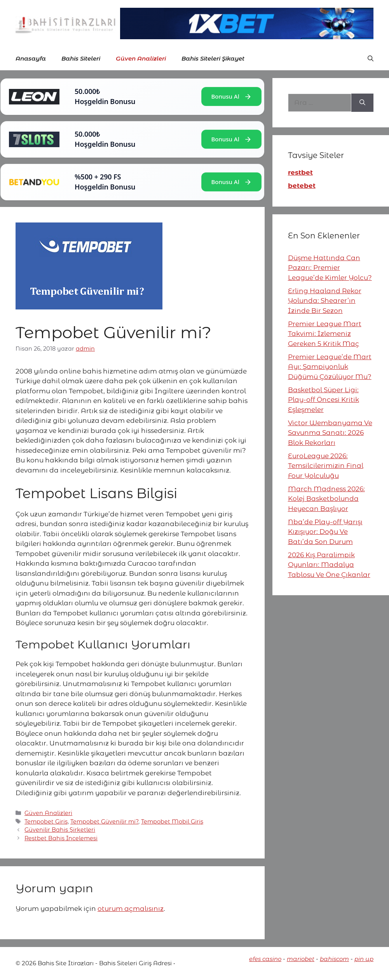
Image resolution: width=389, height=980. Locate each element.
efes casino (265, 959)
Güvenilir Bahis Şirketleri (60, 830)
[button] (371, 59)
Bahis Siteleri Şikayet (213, 58)
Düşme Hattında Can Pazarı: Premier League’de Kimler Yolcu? (330, 268)
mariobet (301, 959)
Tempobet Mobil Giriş (172, 822)
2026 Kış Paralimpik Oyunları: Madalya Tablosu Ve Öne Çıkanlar (329, 565)
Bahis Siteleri (81, 58)
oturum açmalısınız (131, 909)
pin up (364, 959)
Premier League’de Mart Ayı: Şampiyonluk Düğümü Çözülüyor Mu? (330, 367)
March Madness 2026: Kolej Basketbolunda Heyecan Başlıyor (326, 499)
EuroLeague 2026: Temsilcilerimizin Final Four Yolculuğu (326, 466)
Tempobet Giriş (46, 822)
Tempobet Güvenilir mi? (104, 822)
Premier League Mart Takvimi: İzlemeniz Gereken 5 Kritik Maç (325, 334)
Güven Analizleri (141, 58)
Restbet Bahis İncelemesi (61, 838)
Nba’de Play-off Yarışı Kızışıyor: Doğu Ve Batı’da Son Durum (325, 532)
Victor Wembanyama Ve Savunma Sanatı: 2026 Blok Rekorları (330, 433)
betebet (302, 186)
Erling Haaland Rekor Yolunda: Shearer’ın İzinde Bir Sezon (325, 301)
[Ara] (362, 103)
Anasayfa (31, 58)
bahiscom (334, 959)
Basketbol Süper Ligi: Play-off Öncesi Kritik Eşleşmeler (324, 400)
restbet (300, 172)
